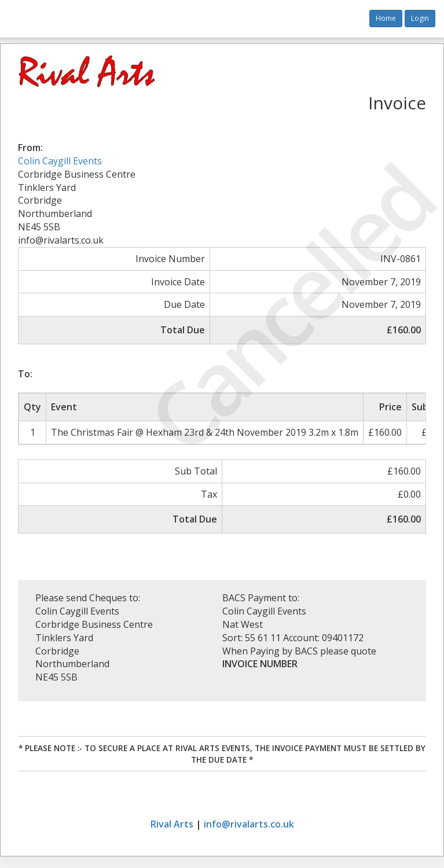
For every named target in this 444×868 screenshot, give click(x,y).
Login (420, 18)
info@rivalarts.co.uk (249, 824)
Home (386, 18)
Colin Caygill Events (60, 161)
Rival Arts (172, 824)
